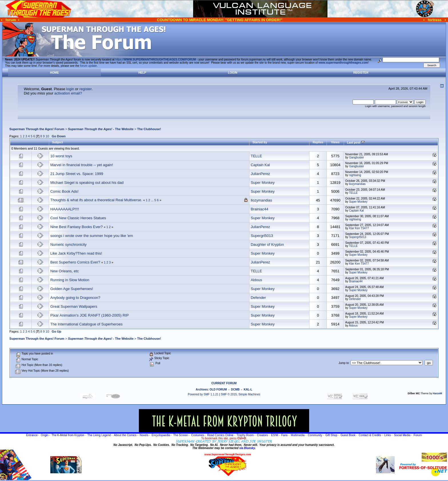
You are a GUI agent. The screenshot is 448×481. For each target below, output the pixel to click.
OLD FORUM (218, 390)
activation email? (68, 93)
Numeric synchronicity (68, 244)
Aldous (256, 280)
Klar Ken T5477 (359, 228)
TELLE (256, 156)
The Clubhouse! (149, 129)
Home (54, 73)
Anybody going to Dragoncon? (75, 298)
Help (142, 73)
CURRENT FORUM (224, 383)
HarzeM (437, 393)
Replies (318, 142)
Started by (260, 142)
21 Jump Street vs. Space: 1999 (77, 174)
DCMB (235, 390)
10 (47, 136)
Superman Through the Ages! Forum (37, 129)
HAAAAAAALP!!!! (65, 209)
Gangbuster (357, 157)
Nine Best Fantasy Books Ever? (77, 227)
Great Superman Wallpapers (74, 306)
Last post (356, 142)
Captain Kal (260, 165)
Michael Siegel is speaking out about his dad (87, 183)
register (86, 89)
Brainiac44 (259, 209)
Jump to (344, 363)
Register (361, 73)
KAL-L (248, 390)
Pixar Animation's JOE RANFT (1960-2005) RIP (90, 315)
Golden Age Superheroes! (72, 289)
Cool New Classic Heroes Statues (78, 218)
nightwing (355, 175)
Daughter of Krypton (267, 244)
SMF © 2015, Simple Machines (241, 394)
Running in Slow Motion (70, 280)
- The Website (101, 129)
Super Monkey (263, 183)
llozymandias (357, 184)
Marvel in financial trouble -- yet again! (82, 165)
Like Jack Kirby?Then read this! (76, 253)
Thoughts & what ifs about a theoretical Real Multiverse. (96, 200)
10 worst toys (61, 156)
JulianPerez (260, 174)
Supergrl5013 (262, 236)
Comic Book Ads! (64, 191)
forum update (88, 66)
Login (233, 73)
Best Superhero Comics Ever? (75, 262)
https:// (156, 60)
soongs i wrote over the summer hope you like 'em (92, 236)
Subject (57, 142)
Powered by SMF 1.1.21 (203, 394)
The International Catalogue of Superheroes (86, 324)
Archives (202, 390)
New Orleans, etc (65, 271)
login (70, 89)
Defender (258, 298)
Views (335, 142)
